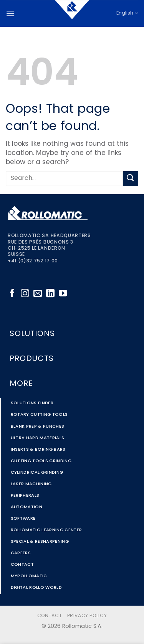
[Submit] (131, 179)
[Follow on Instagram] (25, 294)
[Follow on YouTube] (63, 294)
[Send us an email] (38, 294)
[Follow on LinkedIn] (50, 294)
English (127, 13)
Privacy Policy (87, 616)
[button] (10, 13)
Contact (50, 616)
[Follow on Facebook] (12, 294)
